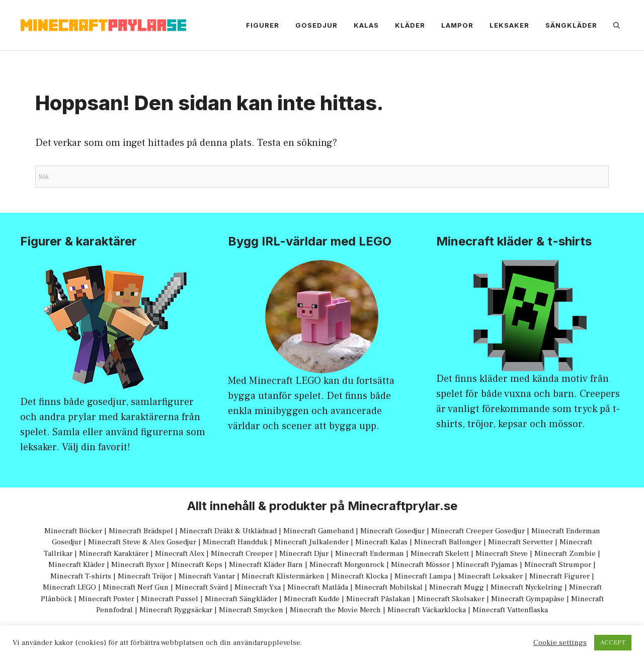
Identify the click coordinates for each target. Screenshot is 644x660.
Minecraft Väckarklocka (427, 610)
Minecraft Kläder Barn (266, 565)
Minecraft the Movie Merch (335, 610)
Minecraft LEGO (285, 381)
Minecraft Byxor (138, 565)
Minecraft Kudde (312, 599)
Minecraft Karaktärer (114, 554)
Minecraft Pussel (170, 599)
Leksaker (509, 25)
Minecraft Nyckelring (527, 587)
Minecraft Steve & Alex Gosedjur (142, 542)
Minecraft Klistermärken (283, 576)
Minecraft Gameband (318, 531)
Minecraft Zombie (565, 554)
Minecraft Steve (502, 554)
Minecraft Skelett (440, 554)
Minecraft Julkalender (311, 542)
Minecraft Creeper (242, 554)
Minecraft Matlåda (318, 587)
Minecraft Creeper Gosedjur (478, 531)
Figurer (263, 25)
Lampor (457, 25)
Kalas (366, 25)
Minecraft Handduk (235, 542)
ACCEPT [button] (613, 642)
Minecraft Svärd (202, 587)
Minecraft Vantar (207, 576)
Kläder (410, 25)
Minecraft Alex (180, 554)
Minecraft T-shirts (81, 576)
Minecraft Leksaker (490, 576)
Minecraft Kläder (76, 565)
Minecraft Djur (304, 554)
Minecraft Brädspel (141, 531)
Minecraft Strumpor (558, 565)
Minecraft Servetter (520, 542)
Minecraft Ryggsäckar (176, 610)
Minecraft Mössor (420, 565)
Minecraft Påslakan (378, 599)
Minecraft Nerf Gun (136, 587)
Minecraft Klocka (359, 576)
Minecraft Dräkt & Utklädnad (228, 531)
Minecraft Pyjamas (487, 565)
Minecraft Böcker (73, 531)
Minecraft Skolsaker (451, 599)
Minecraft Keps (197, 565)
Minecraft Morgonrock (347, 565)
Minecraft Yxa (258, 587)
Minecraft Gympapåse (528, 599)
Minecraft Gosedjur (392, 531)
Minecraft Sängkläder (241, 599)
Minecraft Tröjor (145, 576)
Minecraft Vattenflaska (510, 610)
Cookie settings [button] (560, 643)
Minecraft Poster (106, 599)
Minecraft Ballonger (448, 542)
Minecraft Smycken (251, 610)
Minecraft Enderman (370, 554)
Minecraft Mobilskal (389, 587)
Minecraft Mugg (457, 587)
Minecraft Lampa (423, 576)
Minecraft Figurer (559, 576)
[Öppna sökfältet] (617, 25)
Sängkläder (571, 25)
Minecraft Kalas (381, 542)
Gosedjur (316, 25)
